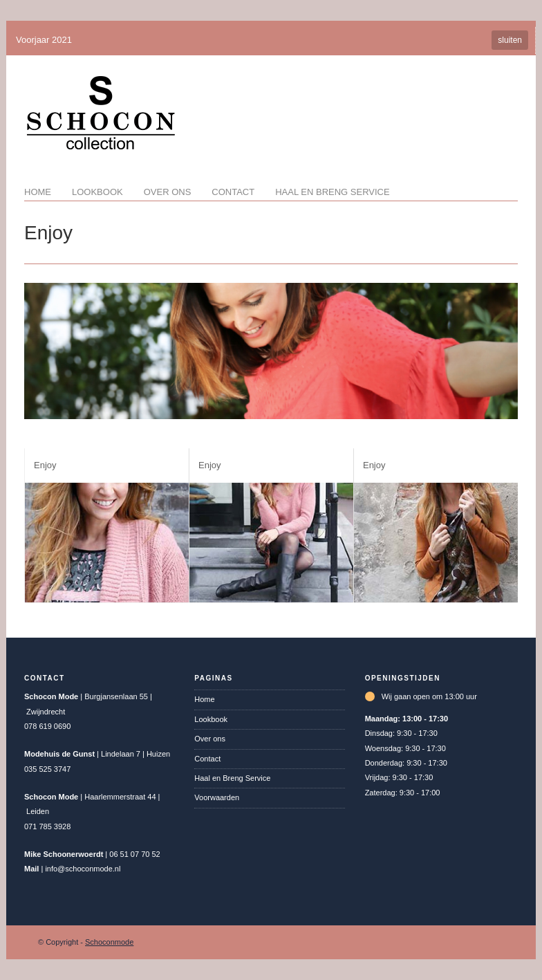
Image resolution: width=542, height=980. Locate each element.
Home (38, 192)
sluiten (510, 40)
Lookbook (97, 192)
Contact (233, 192)
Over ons (168, 192)
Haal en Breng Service (332, 192)
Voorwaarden (217, 797)
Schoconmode (109, 942)
